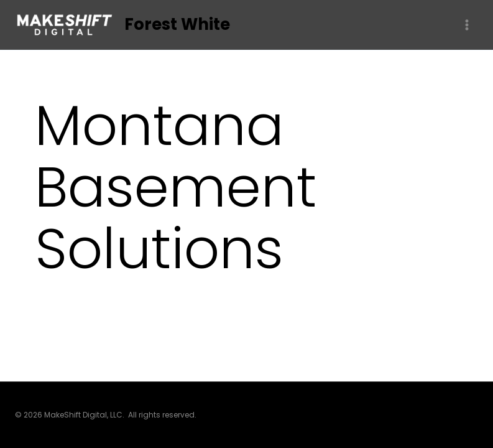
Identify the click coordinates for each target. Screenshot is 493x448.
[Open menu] (467, 25)
